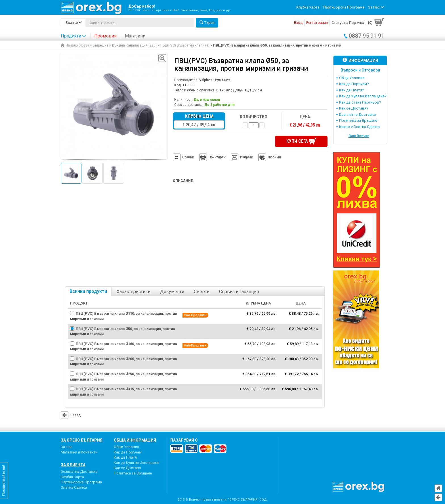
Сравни (188, 157)
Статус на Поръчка (348, 23)
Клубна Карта (308, 7)
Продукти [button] (73, 36)
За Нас (67, 447)
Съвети (202, 292)
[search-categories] (73, 23)
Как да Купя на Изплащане (137, 463)
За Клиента (73, 465)
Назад (71, 415)
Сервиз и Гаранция (239, 292)
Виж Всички (359, 136)
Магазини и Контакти (79, 452)
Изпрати (247, 157)
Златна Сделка (74, 487)
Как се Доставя (127, 468)
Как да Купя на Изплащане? (363, 96)
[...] (140, 23)
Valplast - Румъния (215, 80)
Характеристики (134, 292)
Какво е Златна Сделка (359, 127)
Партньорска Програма (344, 7)
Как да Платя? (352, 90)
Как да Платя (125, 457)
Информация (360, 60)
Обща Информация (135, 440)
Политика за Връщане (358, 120)
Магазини (135, 36)
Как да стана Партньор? (360, 102)
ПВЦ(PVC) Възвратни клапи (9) (185, 45)
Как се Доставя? (354, 108)
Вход (298, 23)
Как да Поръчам (128, 452)
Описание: (183, 181)
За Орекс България (82, 440)
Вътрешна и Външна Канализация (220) (125, 45)
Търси (207, 23)
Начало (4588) (75, 45)
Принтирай (212, 157)
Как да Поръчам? (354, 84)
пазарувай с (184, 440)
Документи (172, 292)
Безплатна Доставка (357, 115)
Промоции (105, 36)
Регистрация (317, 23)
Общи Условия (352, 78)
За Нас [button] (376, 7)
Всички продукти (88, 291)
